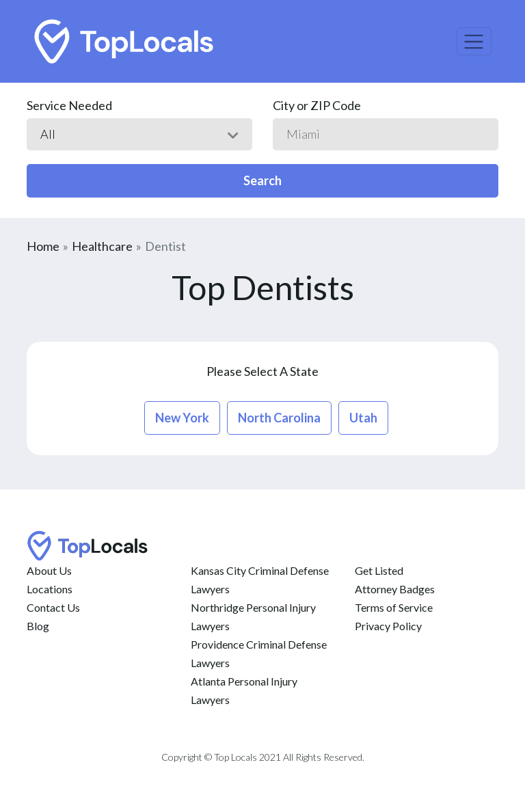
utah (363, 418)
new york (182, 418)
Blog (38, 626)
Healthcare (102, 246)
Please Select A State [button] (262, 371)
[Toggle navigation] (474, 41)
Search (262, 180)
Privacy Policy (388, 626)
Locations (50, 589)
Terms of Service (394, 607)
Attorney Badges (395, 589)
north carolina (279, 418)
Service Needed (69, 105)
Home (43, 246)
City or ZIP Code (317, 105)
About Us (49, 570)
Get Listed (379, 570)
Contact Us (53, 607)
